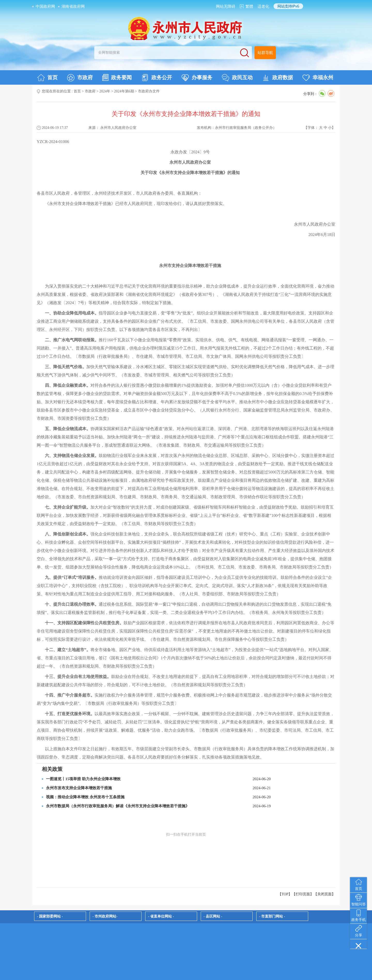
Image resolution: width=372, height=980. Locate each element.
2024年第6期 (124, 91)
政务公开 (157, 78)
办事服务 (197, 78)
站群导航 (265, 53)
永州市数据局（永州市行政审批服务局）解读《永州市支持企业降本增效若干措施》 (118, 806)
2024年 (105, 91)
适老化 (263, 6)
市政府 (80, 78)
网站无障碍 (226, 6)
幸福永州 (318, 78)
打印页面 (303, 894)
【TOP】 (285, 894)
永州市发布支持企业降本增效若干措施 (79, 788)
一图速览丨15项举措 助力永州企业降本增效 (83, 779)
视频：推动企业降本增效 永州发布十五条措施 (85, 797)
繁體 (249, 6)
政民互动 (237, 78)
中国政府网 (45, 6)
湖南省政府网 (73, 6)
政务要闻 (117, 77)
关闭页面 (324, 894)
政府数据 (278, 78)
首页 (47, 78)
